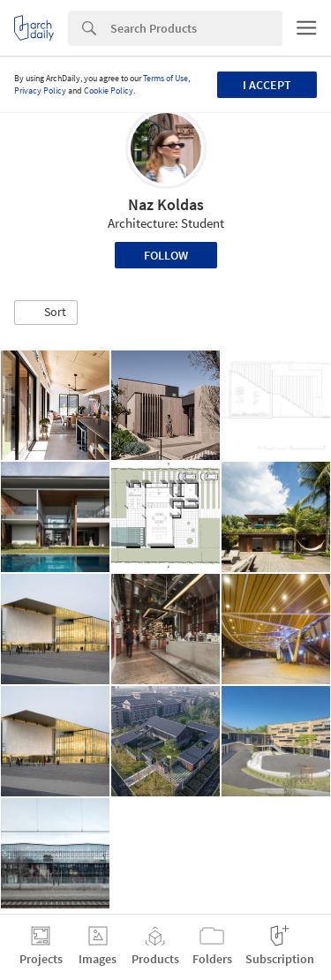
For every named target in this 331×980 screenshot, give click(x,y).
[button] (46, 313)
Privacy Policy (40, 90)
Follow (166, 255)
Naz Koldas (166, 204)
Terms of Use (165, 78)
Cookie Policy (109, 90)
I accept (267, 85)
